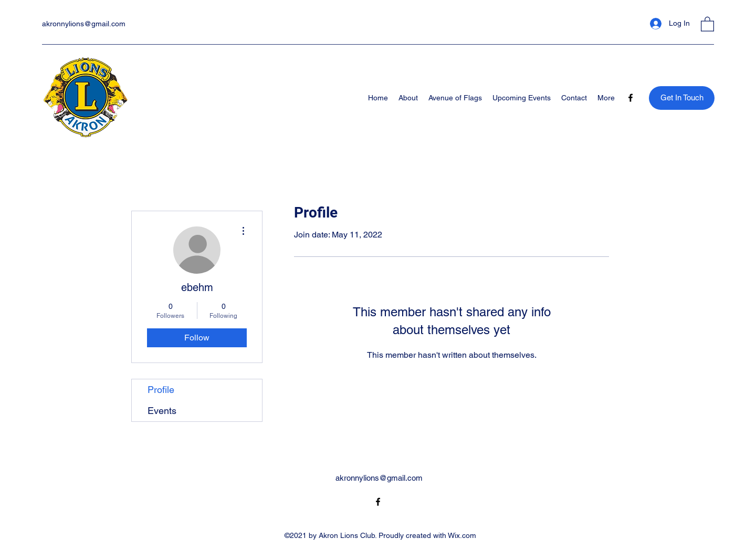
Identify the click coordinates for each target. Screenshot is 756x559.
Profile (161, 390)
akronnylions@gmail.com (84, 24)
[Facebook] (631, 98)
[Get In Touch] (682, 98)
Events (162, 411)
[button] (707, 24)
